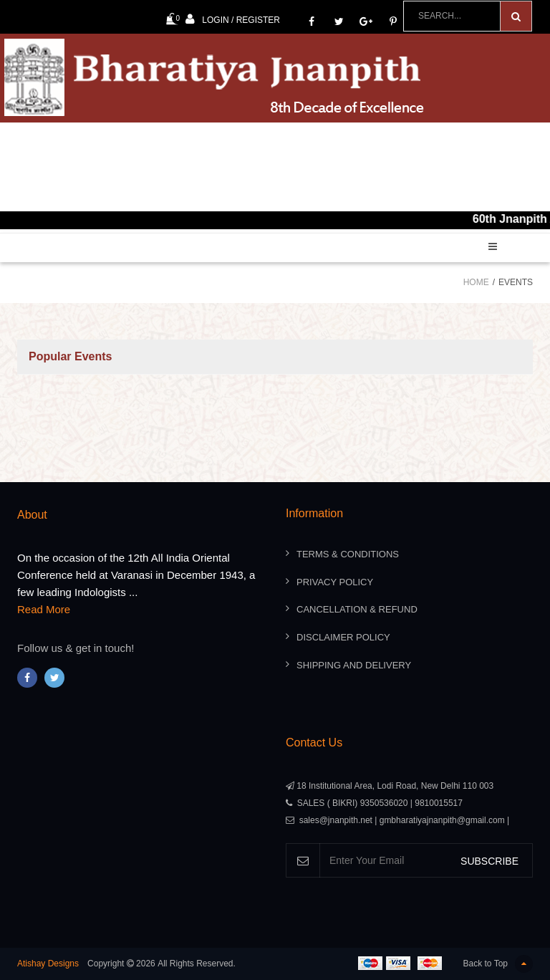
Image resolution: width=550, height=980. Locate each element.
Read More (44, 609)
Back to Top (498, 964)
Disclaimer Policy (343, 637)
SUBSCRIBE (489, 861)
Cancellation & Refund (357, 609)
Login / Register (233, 19)
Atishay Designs (48, 964)
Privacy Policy (335, 582)
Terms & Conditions (348, 554)
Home (476, 282)
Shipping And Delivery (354, 665)
